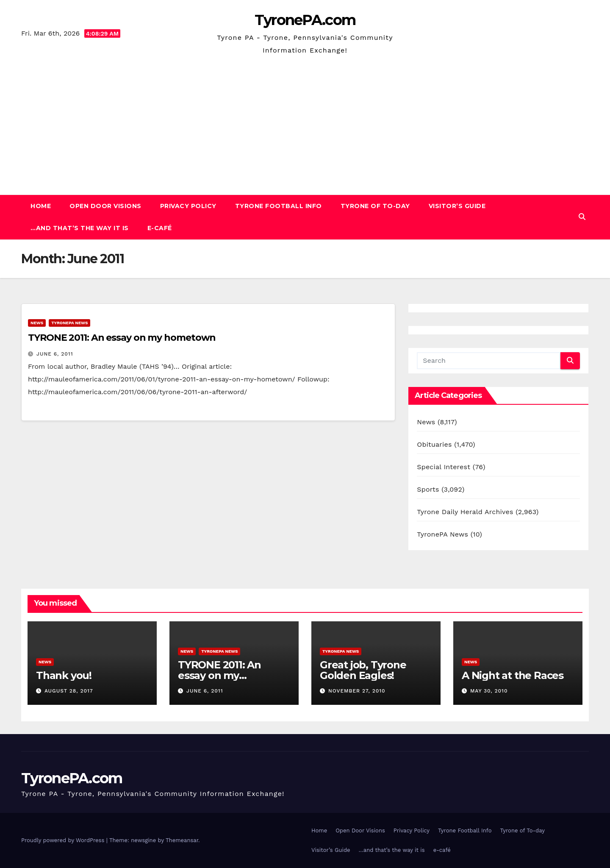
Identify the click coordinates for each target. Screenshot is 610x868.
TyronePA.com (305, 20)
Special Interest (444, 467)
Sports (428, 489)
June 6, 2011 (55, 354)
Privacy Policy (188, 206)
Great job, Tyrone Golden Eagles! (363, 670)
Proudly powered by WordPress (64, 840)
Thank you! (64, 675)
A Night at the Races (513, 675)
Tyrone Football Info (279, 206)
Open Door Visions (105, 206)
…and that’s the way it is (80, 228)
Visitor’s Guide (457, 206)
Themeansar (182, 840)
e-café (160, 228)
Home (41, 206)
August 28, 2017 (69, 691)
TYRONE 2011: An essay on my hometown (122, 338)
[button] (582, 217)
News (37, 323)
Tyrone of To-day (375, 206)
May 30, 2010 (489, 691)
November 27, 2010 (357, 691)
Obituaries (434, 444)
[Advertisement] (305, 120)
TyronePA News (69, 323)
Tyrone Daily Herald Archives (465, 512)
